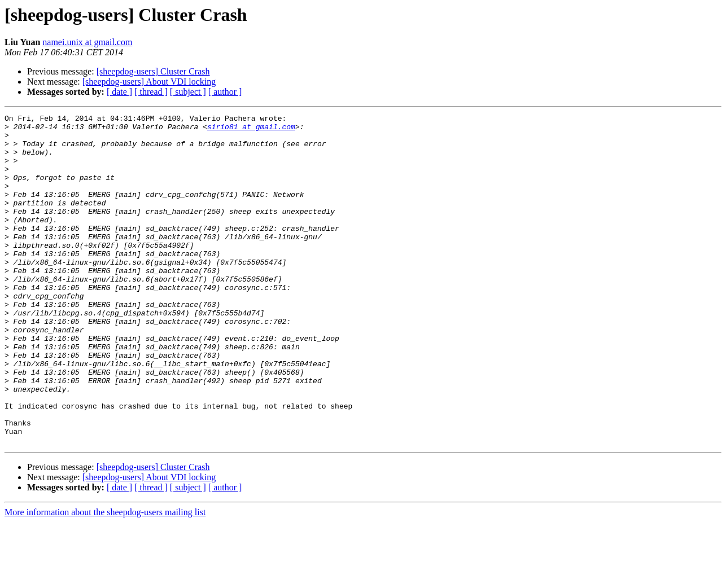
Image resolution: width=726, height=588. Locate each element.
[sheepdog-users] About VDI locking (149, 82)
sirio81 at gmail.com (251, 130)
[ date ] (119, 92)
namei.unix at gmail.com (87, 42)
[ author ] (225, 92)
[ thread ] (151, 92)
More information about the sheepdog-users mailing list (105, 578)
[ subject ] (188, 92)
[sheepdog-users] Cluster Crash (153, 71)
